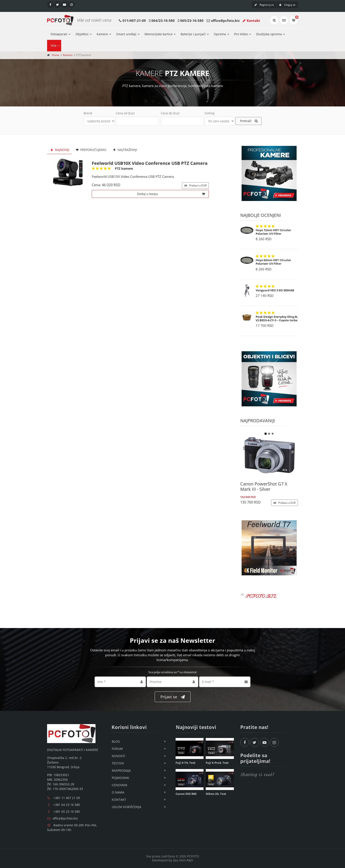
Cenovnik (120, 785)
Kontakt (251, 20)
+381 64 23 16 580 (67, 805)
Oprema (220, 34)
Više (54, 46)
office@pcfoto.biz (225, 20)
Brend (88, 113)
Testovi (118, 763)
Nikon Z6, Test (216, 794)
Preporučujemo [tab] (91, 150)
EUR (195, 185)
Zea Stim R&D (183, 860)
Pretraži (249, 121)
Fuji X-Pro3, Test (217, 763)
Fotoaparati (59, 34)
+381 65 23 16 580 (67, 811)
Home (55, 55)
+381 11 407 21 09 (67, 798)
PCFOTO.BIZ (261, 596)
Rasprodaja (121, 770)
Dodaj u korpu (171, 194)
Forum (117, 749)
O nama (118, 792)
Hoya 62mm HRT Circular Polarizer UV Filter (273, 262)
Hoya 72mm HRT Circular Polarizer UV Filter (273, 232)
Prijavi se (173, 697)
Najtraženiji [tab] (125, 150)
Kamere (102, 34)
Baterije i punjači (193, 34)
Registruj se (264, 5)
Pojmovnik (120, 778)
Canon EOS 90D (186, 794)
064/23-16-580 (163, 20)
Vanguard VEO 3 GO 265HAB (275, 290)
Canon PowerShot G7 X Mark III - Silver (264, 486)
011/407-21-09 (134, 20)
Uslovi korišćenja (127, 807)
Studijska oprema (269, 34)
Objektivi (82, 34)
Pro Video (241, 34)
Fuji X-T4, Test (185, 763)
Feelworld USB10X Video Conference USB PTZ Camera (150, 163)
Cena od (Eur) (125, 113)
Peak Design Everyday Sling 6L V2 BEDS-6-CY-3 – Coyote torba (277, 318)
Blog (116, 741)
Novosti (118, 756)
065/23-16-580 (192, 20)
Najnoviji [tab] (59, 150)
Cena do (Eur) (170, 113)
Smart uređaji (126, 34)
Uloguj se (287, 5)
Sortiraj (209, 113)
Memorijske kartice (159, 34)
